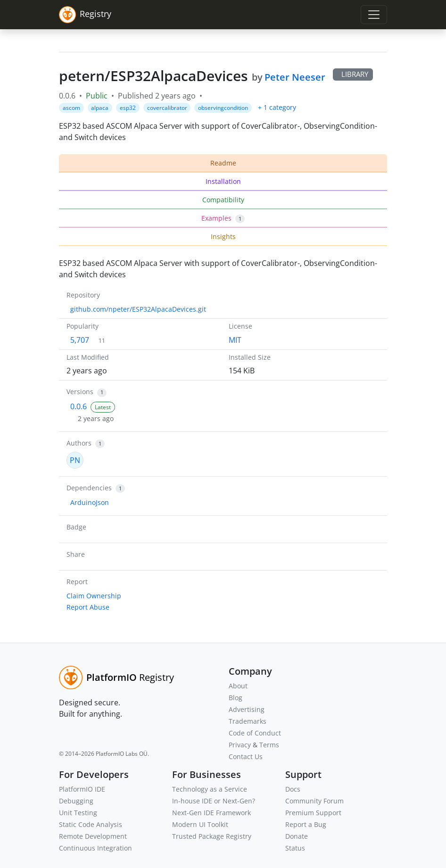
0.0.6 (78, 406)
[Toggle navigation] (374, 15)
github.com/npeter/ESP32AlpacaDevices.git (138, 309)
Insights (223, 236)
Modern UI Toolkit (200, 824)
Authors (79, 443)
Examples (223, 218)
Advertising (247, 709)
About (238, 686)
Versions (80, 392)
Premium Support (313, 813)
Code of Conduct (255, 733)
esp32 (128, 108)
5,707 (80, 340)
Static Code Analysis (91, 824)
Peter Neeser (295, 77)
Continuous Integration (95, 848)
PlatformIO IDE (82, 789)
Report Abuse (88, 607)
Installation (223, 181)
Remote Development (93, 836)
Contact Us (246, 756)
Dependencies (89, 488)
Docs (293, 789)
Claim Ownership (94, 596)
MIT (235, 340)
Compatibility (223, 200)
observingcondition (223, 108)
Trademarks (248, 721)
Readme (223, 163)
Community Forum (314, 801)
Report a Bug (306, 824)
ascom (71, 108)
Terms (269, 745)
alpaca (100, 108)
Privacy (240, 745)
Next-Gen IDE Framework (211, 813)
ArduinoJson (90, 502)
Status (295, 848)
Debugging (76, 801)
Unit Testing (78, 813)
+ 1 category (277, 107)
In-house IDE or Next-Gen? (214, 801)
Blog (235, 698)
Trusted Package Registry (212, 836)
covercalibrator (167, 108)
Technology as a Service (210, 789)
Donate (297, 836)
